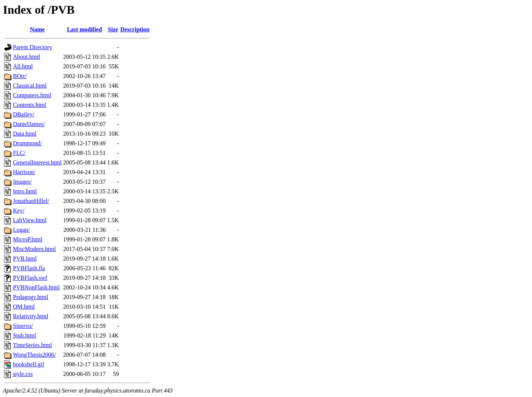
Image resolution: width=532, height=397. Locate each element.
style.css (23, 374)
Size (113, 29)
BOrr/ (20, 76)
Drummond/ (27, 143)
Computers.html (32, 95)
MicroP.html (28, 239)
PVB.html (25, 259)
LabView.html (30, 220)
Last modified (84, 29)
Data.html (25, 134)
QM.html (24, 307)
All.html (23, 66)
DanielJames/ (29, 124)
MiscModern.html (34, 249)
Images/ (22, 182)
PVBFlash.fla (29, 268)
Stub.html (25, 335)
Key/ (19, 211)
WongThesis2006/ (34, 355)
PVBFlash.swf (30, 278)
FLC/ (19, 153)
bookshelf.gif (29, 364)
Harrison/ (24, 172)
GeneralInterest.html (37, 162)
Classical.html (30, 86)
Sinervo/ (23, 326)
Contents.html (30, 105)
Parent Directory (33, 47)
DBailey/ (24, 114)
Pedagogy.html (30, 297)
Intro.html (25, 191)
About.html (26, 57)
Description (135, 29)
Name (37, 29)
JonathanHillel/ (31, 201)
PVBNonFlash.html (36, 287)
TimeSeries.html (33, 345)
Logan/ (21, 230)
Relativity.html (30, 316)
